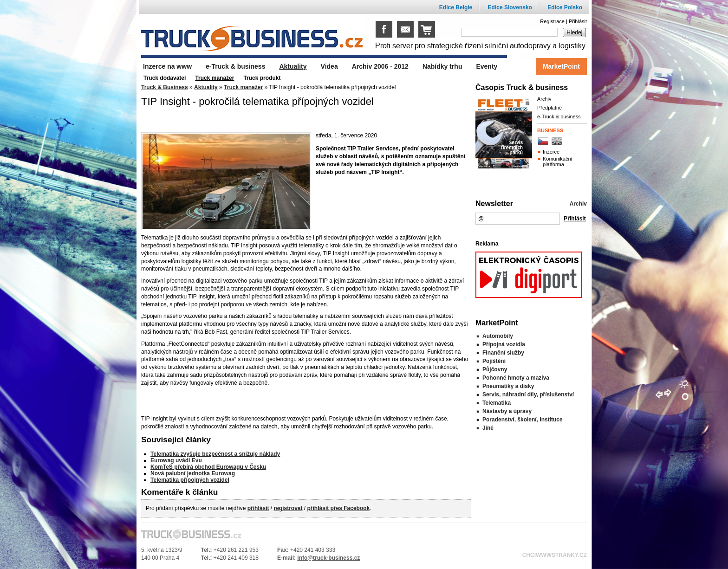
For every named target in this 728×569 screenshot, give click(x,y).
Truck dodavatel (165, 78)
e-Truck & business (559, 116)
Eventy (487, 66)
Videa (329, 66)
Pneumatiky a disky (508, 386)
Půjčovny (495, 369)
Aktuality (206, 87)
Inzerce (551, 152)
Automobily (498, 336)
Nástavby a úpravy (507, 411)
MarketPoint (561, 66)
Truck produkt (262, 78)
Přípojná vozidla (504, 344)
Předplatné (549, 108)
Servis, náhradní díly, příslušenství (528, 394)
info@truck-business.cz (328, 558)
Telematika (497, 403)
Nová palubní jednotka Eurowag (193, 473)
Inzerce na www (167, 66)
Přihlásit (578, 21)
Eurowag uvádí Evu (176, 460)
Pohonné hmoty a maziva (516, 378)
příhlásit (258, 508)
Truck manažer (243, 87)
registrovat (288, 508)
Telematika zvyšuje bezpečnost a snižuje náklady (215, 454)
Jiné (488, 428)
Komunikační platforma (558, 162)
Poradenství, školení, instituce (523, 420)
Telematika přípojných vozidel (190, 480)
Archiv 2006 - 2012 (380, 66)
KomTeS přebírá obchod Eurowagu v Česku (208, 467)
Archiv (544, 99)
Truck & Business (165, 87)
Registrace (552, 21)
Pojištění (494, 361)
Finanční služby (503, 353)
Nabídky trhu (442, 66)
